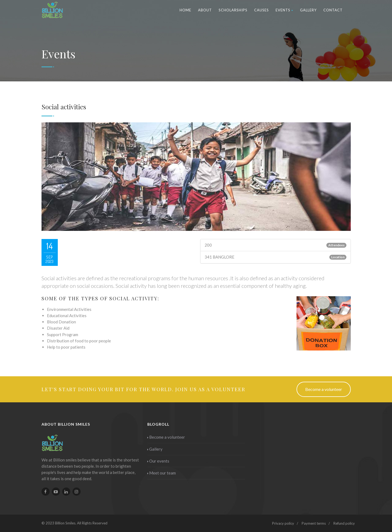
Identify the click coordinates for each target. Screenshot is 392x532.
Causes (262, 10)
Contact (333, 10)
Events (284, 10)
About (205, 10)
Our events (158, 461)
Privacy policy (283, 523)
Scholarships (233, 10)
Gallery (308, 10)
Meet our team (162, 473)
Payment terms (314, 523)
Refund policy (344, 523)
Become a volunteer (324, 389)
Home (185, 10)
